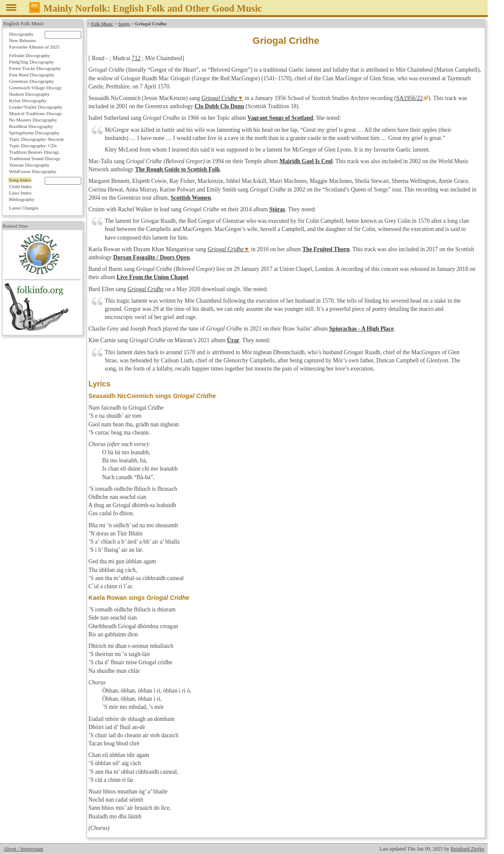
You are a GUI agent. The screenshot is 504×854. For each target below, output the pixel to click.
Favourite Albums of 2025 (34, 47)
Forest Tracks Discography (35, 68)
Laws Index (20, 193)
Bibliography (22, 199)
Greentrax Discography (32, 81)
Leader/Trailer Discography (36, 107)
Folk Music (102, 24)
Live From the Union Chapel (153, 277)
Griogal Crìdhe (219, 98)
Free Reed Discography (32, 75)
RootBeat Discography (31, 126)
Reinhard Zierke (468, 849)
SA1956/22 (410, 98)
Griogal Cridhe (146, 289)
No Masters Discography (33, 120)
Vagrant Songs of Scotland (280, 118)
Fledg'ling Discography (32, 62)
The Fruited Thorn (326, 249)
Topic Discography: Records (36, 139)
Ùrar (233, 340)
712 (136, 58)
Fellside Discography (29, 55)
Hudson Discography (29, 94)
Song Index (20, 180)
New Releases (23, 40)
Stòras (277, 209)
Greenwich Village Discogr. (36, 88)
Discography (21, 34)
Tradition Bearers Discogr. (35, 152)
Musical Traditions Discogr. (36, 113)
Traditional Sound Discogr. (35, 158)
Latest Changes (24, 208)
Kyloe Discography (28, 100)
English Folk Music (24, 24)
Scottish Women (191, 198)
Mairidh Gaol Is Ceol (306, 161)
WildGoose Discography (33, 171)
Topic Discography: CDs (33, 146)
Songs (124, 24)
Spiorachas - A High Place (361, 329)
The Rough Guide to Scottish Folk (178, 169)
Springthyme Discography (34, 133)
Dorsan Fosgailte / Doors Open (152, 257)
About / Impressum (23, 849)
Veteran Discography (29, 165)
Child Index (20, 186)
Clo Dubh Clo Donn (219, 106)
